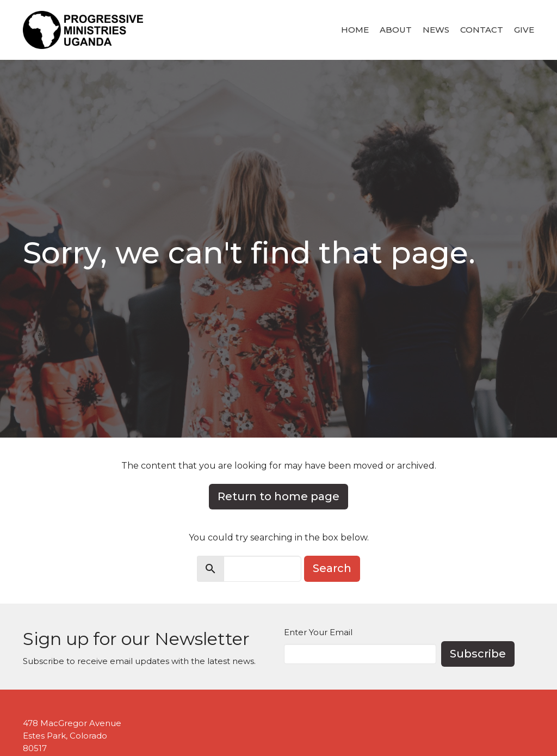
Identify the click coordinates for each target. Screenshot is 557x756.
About (396, 30)
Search (332, 568)
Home (355, 30)
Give (524, 30)
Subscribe (478, 654)
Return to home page (278, 496)
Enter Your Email (318, 632)
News (436, 30)
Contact (482, 30)
